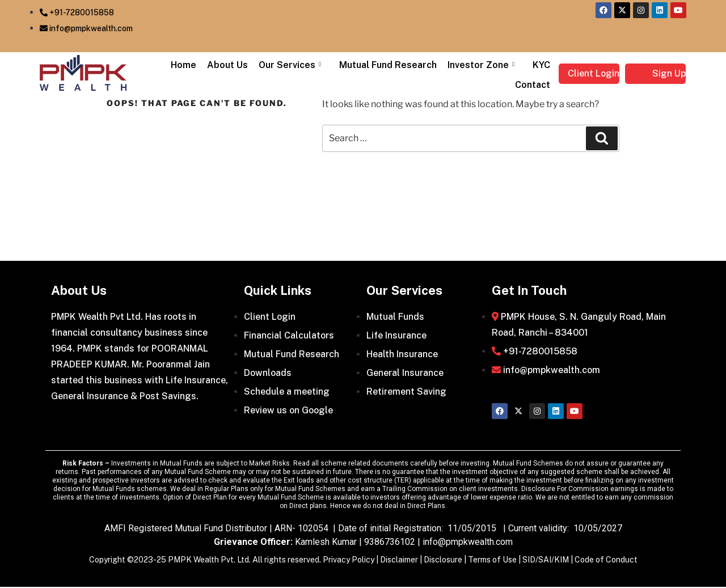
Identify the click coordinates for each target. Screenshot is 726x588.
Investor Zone (486, 65)
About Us (235, 65)
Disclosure (443, 561)
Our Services (298, 65)
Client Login (594, 73)
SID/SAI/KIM (546, 561)
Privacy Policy (349, 561)
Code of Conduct (606, 561)
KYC (543, 65)
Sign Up (669, 73)
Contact (534, 85)
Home (193, 65)
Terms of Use (492, 561)
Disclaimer (399, 561)
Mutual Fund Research (392, 65)
